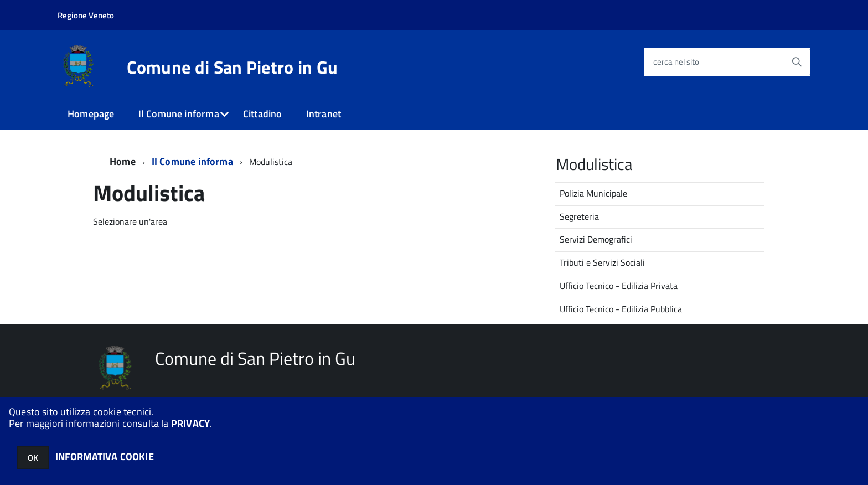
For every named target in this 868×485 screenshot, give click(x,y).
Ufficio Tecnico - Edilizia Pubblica (621, 309)
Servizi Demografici (596, 239)
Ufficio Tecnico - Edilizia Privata (619, 286)
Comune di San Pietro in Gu (232, 67)
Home (123, 161)
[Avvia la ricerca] (797, 62)
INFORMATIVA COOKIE (105, 456)
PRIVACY (190, 423)
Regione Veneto (86, 15)
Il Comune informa (179, 114)
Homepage (91, 114)
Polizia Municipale (593, 193)
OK (33, 458)
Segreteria (579, 216)
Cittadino (263, 114)
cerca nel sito (676, 62)
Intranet (324, 114)
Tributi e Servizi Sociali (602, 262)
